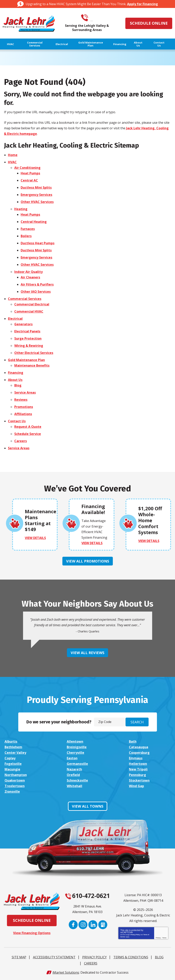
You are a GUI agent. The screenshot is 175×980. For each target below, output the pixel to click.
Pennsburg (137, 775)
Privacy (158, 938)
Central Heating (34, 221)
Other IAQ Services (36, 291)
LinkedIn (93, 925)
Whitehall (74, 786)
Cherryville (75, 753)
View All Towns (88, 806)
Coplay (10, 758)
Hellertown (137, 764)
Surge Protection (28, 338)
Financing (16, 372)
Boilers (26, 236)
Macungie (12, 769)
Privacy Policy (135, 935)
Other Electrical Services (34, 353)
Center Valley (15, 753)
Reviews (21, 399)
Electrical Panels (27, 331)
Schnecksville (77, 780)
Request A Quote (28, 426)
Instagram (83, 925)
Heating (21, 209)
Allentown (75, 741)
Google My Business (103, 925)
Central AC (29, 180)
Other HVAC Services (37, 202)
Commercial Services (25, 299)
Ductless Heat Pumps (38, 243)
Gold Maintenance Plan (26, 360)
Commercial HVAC (29, 311)
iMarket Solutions (66, 973)
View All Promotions (88, 561)
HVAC (12, 162)
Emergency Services (36, 194)
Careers (21, 441)
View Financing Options (32, 933)
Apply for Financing (143, 4)
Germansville (77, 764)
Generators (23, 324)
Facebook (73, 925)
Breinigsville (76, 747)
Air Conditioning (27, 167)
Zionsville (12, 792)
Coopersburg (139, 753)
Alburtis (11, 741)
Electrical (15, 318)
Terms (164, 938)
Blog (18, 385)
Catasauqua (138, 747)
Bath (132, 741)
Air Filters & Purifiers (37, 284)
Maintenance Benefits (32, 365)
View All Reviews (87, 653)
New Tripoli (138, 769)
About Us (15, 380)
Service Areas (25, 392)
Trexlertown (15, 786)
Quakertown (15, 780)
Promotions (24, 407)
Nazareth (74, 769)
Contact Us (17, 421)
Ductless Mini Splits (36, 187)
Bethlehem (13, 747)
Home (13, 155)
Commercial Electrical (32, 304)
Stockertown (139, 780)
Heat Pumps (30, 173)
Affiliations (23, 414)
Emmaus (135, 758)
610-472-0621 (92, 18)
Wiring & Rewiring (29, 345)
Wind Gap (136, 786)
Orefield (73, 775)
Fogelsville (13, 764)
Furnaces (28, 229)
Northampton (16, 775)
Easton (72, 758)
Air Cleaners (30, 277)
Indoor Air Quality (29, 272)
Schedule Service (28, 434)
